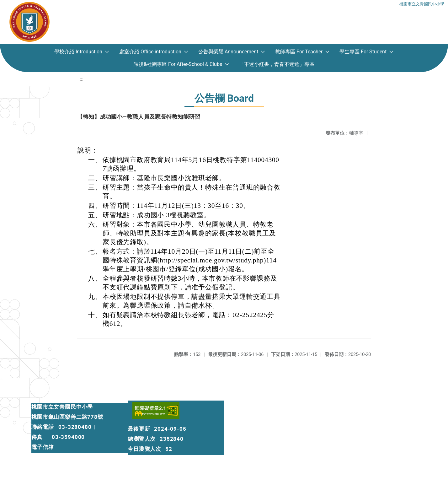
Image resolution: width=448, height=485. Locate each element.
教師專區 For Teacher (299, 52)
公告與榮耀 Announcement (228, 52)
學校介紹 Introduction (78, 52)
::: (82, 79)
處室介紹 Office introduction (150, 52)
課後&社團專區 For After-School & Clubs (178, 64)
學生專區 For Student (363, 52)
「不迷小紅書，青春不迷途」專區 (277, 64)
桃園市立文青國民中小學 (422, 4)
